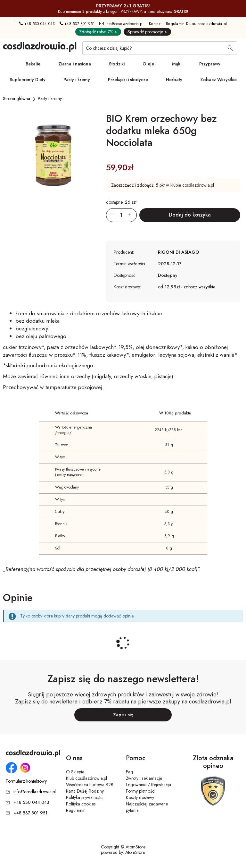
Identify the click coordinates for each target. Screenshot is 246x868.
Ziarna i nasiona (75, 64)
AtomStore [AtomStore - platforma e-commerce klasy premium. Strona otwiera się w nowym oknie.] (135, 852)
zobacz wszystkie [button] (199, 287)
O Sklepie (75, 772)
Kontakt (155, 24)
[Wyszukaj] (230, 49)
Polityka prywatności (85, 797)
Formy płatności (141, 791)
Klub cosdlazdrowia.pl (86, 778)
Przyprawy (210, 64)
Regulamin (76, 810)
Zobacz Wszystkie (218, 80)
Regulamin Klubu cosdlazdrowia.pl (196, 24)
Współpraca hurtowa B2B (90, 785)
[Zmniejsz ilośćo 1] (111, 215)
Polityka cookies (81, 804)
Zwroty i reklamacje (144, 778)
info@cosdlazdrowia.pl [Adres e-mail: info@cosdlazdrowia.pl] (121, 24)
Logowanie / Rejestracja (148, 785)
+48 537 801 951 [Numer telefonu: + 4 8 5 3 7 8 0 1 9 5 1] (77, 24)
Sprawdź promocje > (147, 32)
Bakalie (33, 64)
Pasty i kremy (77, 80)
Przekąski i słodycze (128, 80)
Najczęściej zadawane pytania (147, 807)
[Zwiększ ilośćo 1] (132, 215)
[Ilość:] (121, 215)
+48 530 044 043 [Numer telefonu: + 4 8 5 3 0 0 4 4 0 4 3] (37, 24)
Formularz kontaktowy (26, 781)
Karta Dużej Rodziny (85, 791)
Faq (129, 772)
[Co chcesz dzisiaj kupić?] (160, 48)
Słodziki (117, 64)
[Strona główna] (16, 98)
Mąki (177, 64)
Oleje (148, 64)
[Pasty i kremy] (50, 98)
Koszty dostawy (140, 797)
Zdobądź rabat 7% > (98, 32)
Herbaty (174, 80)
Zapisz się (123, 715)
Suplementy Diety (28, 80)
